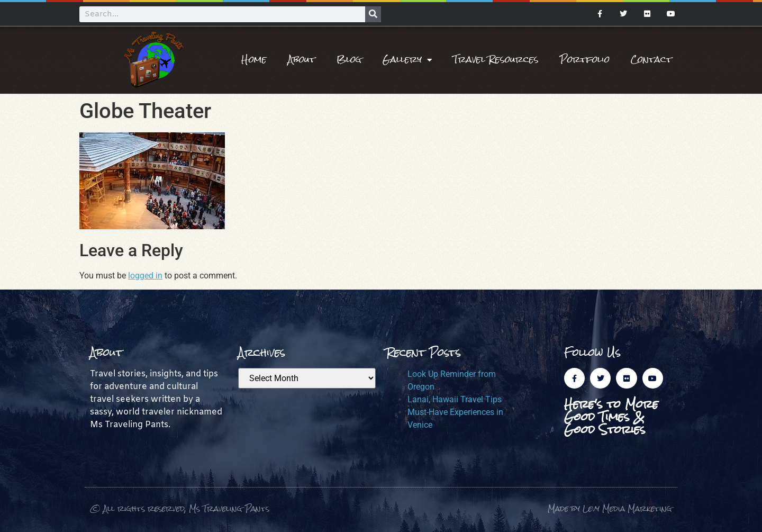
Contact (651, 60)
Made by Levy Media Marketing (610, 508)
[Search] (373, 14)
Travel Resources (496, 60)
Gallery (407, 60)
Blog (349, 60)
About (302, 60)
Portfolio (585, 60)
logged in (145, 276)
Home (254, 60)
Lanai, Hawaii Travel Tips (455, 399)
